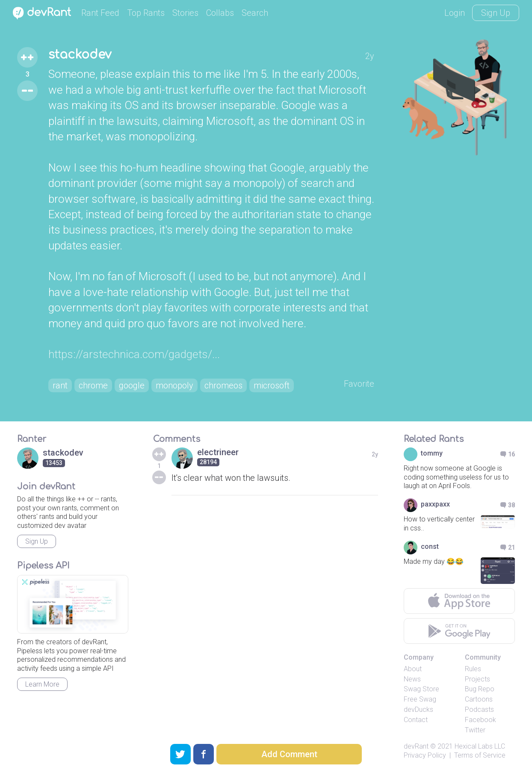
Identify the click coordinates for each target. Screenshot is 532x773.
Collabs (220, 13)
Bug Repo (480, 689)
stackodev (80, 55)
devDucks (418, 709)
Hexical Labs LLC (480, 746)
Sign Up (496, 13)
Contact (416, 720)
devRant (416, 746)
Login (455, 13)
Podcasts (479, 709)
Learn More (42, 684)
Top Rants (146, 13)
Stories (185, 13)
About (413, 669)
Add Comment (289, 754)
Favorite (359, 384)
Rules (473, 669)
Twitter (475, 730)
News (412, 679)
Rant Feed (100, 13)
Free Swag (420, 699)
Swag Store (421, 689)
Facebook (480, 720)
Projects (477, 679)
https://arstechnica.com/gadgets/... (134, 354)
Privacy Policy (425, 755)
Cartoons (479, 699)
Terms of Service (480, 755)
